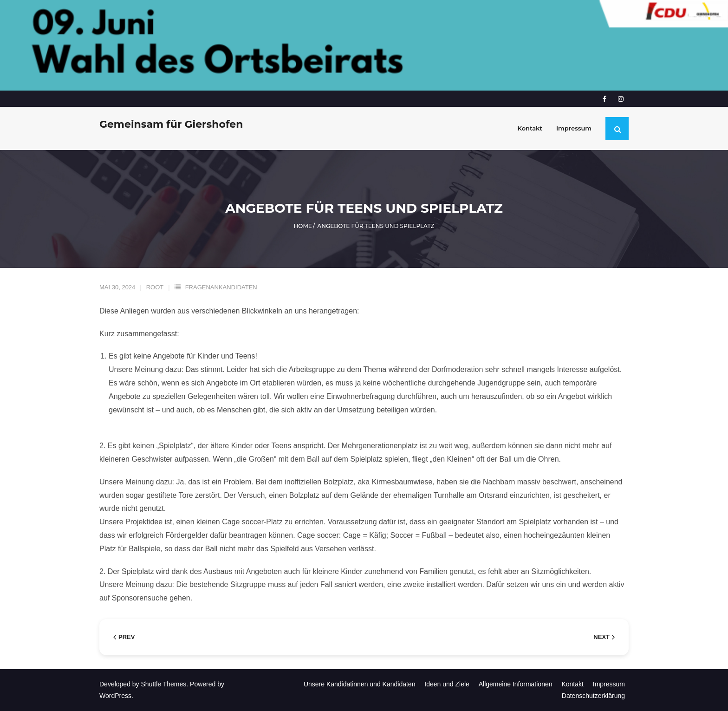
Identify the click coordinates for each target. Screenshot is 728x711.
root (155, 287)
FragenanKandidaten (221, 287)
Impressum (609, 684)
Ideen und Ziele (447, 684)
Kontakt (572, 684)
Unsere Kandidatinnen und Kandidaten (360, 684)
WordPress (115, 696)
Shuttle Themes (164, 684)
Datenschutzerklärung (593, 696)
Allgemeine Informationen (516, 684)
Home (303, 226)
